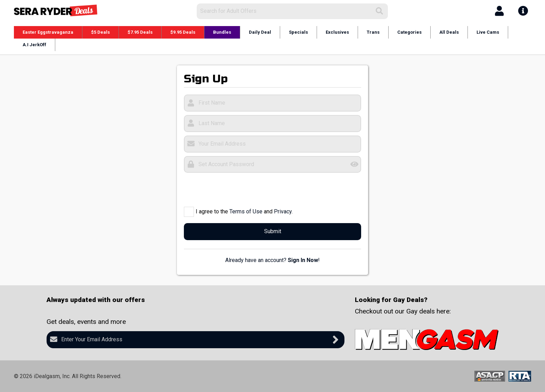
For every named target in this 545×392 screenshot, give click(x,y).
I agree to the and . (244, 211)
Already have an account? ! (272, 260)
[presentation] (237, 190)
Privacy (283, 211)
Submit (273, 231)
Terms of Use (246, 211)
